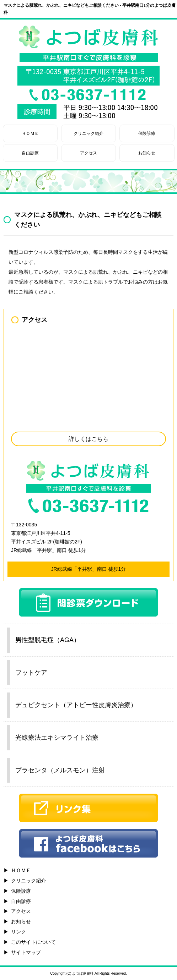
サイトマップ (26, 952)
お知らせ (147, 153)
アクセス (88, 153)
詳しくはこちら (88, 439)
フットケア (31, 673)
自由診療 (30, 153)
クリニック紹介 (88, 133)
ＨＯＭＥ (30, 133)
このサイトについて (33, 942)
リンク (18, 932)
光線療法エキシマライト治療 (57, 738)
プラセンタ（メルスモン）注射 (60, 770)
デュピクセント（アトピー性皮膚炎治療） (76, 705)
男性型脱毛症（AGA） (48, 640)
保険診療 (147, 133)
